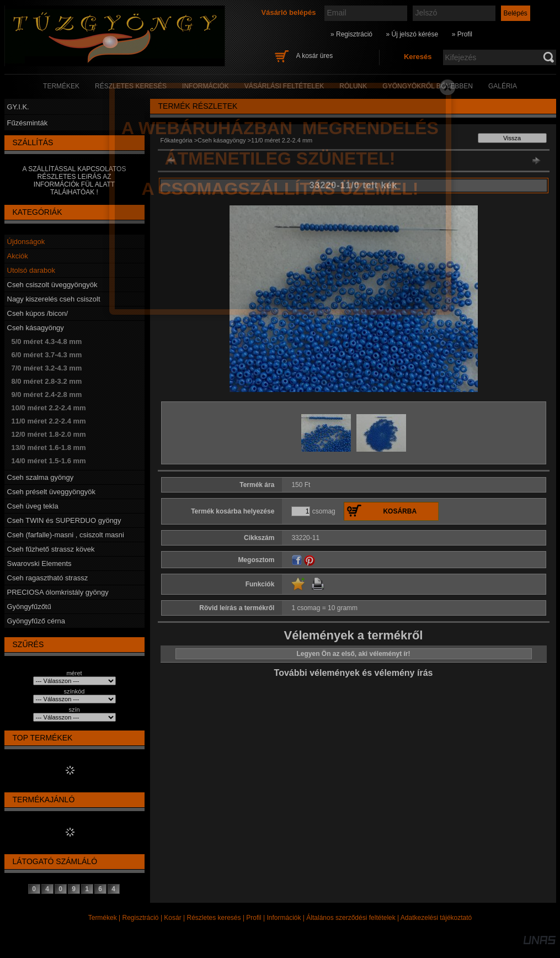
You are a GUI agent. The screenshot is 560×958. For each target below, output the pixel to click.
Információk (284, 918)
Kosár (172, 918)
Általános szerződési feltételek (351, 918)
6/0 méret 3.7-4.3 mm (47, 355)
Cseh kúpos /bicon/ (38, 313)
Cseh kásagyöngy (36, 328)
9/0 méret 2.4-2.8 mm (47, 395)
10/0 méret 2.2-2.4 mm (49, 408)
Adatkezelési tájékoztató (436, 918)
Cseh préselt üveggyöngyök (51, 492)
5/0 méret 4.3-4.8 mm (47, 342)
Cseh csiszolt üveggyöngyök (52, 285)
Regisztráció (141, 918)
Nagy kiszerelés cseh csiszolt (54, 299)
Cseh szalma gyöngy (41, 477)
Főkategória (177, 140)
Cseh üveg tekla (33, 506)
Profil (254, 918)
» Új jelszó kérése (412, 34)
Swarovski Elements (39, 563)
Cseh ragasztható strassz (48, 578)
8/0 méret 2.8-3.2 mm (47, 381)
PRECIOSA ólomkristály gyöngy (58, 592)
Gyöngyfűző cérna (36, 621)
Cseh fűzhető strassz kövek (51, 549)
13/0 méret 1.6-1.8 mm (49, 448)
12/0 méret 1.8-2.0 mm (49, 434)
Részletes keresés (214, 918)
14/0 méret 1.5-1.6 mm (49, 461)
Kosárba (400, 511)
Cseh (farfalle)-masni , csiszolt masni (66, 535)
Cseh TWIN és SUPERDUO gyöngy (64, 520)
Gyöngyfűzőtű (29, 607)
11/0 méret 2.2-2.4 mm (49, 421)
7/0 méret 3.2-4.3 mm (47, 368)
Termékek (103, 918)
